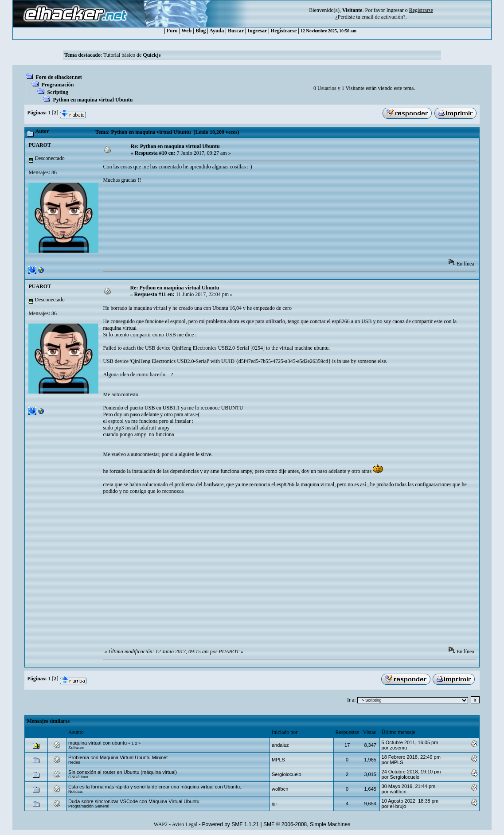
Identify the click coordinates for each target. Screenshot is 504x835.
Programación (57, 85)
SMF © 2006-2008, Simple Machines (307, 824)
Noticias (76, 792)
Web (186, 31)
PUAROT (40, 145)
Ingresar (395, 10)
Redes (74, 762)
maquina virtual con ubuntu (98, 743)
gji (274, 804)
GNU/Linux (78, 777)
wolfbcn (280, 789)
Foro (172, 31)
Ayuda (217, 31)
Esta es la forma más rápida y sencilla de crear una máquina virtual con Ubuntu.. (155, 787)
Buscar (236, 31)
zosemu (399, 748)
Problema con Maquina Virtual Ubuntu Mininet (118, 757)
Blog (201, 31)
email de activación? (384, 17)
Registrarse (284, 31)
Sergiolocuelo (287, 774)
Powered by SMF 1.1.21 (230, 824)
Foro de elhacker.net (59, 77)
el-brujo (398, 806)
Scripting (57, 92)
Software (76, 748)
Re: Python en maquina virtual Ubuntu (175, 146)
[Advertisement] (264, 217)
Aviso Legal (184, 824)
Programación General (89, 806)
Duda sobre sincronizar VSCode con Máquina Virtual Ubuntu (134, 801)
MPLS (278, 760)
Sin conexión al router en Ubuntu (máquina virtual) (123, 772)
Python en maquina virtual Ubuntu (93, 100)
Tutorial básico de (132, 55)
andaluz (280, 745)
